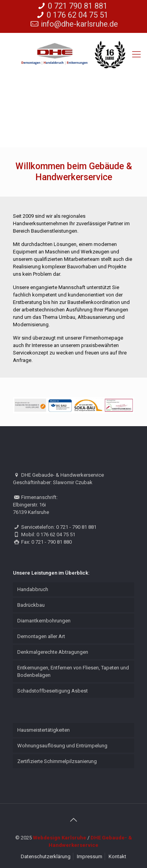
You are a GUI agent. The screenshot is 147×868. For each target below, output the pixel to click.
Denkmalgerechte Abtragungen (53, 652)
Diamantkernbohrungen (44, 621)
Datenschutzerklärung (46, 856)
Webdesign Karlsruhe (60, 838)
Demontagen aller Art (41, 636)
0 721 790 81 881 (78, 6)
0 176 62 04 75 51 (77, 15)
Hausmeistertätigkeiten (44, 730)
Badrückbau (31, 605)
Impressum (90, 856)
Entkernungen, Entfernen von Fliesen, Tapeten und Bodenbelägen (73, 671)
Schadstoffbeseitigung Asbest (53, 691)
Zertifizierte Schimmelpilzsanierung (57, 761)
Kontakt (117, 856)
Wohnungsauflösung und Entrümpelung (62, 746)
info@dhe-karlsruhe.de (79, 24)
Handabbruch (33, 589)
